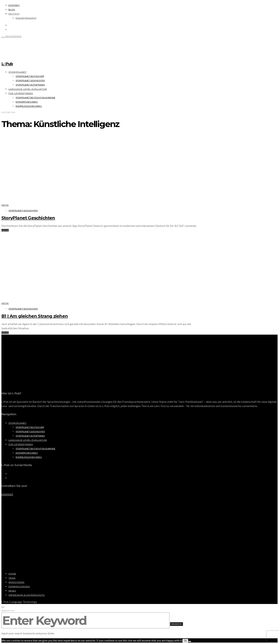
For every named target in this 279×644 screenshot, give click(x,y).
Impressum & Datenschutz (27, 595)
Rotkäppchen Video (27, 102)
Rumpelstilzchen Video (29, 106)
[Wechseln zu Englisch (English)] (26, 18)
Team (12, 578)
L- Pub (7, 64)
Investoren (16, 582)
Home (12, 574)
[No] (190, 642)
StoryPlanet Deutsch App (30, 76)
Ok (185, 641)
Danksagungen (19, 586)
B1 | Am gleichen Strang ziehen (35, 316)
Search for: (8, 611)
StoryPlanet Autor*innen (30, 85)
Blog (12, 10)
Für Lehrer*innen (21, 93)
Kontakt (14, 5)
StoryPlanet (18, 72)
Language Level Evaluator (28, 89)
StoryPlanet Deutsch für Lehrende (35, 98)
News (12, 591)
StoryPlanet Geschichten (30, 80)
